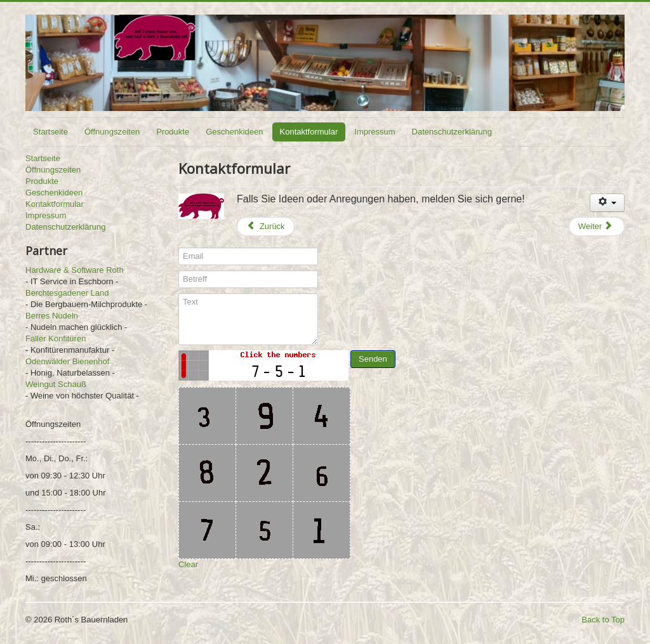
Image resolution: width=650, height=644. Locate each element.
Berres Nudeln (52, 316)
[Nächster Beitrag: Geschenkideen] (597, 227)
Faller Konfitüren (56, 338)
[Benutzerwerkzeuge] (607, 203)
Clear (188, 564)
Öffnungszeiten (112, 132)
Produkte (173, 132)
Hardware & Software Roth (75, 270)
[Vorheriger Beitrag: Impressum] (266, 227)
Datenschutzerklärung (452, 132)
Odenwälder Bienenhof (67, 361)
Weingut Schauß (56, 384)
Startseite (50, 132)
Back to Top (603, 620)
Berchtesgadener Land (67, 293)
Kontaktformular (309, 132)
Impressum (375, 132)
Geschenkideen (234, 132)
